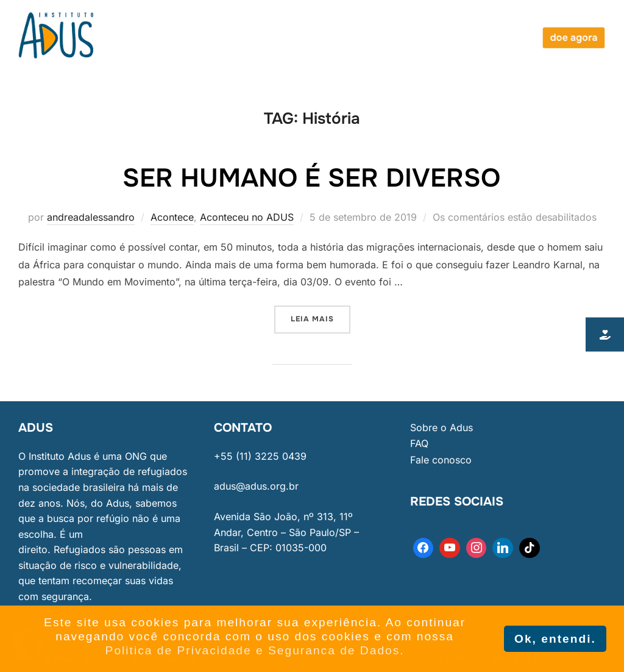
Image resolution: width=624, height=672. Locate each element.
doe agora (573, 38)
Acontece (172, 217)
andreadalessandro (91, 217)
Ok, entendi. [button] (555, 639)
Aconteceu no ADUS (247, 217)
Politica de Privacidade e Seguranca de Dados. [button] (255, 650)
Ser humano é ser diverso (311, 178)
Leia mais (321, 315)
